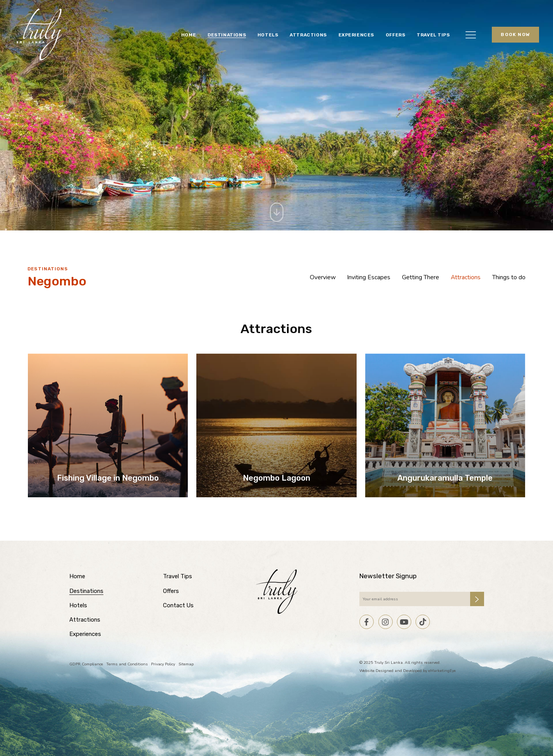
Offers (396, 35)
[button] (471, 34)
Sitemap (186, 664)
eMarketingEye (442, 671)
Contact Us (178, 605)
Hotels (268, 35)
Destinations (227, 35)
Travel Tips (433, 35)
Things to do (509, 277)
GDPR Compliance (86, 664)
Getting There (421, 277)
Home (189, 35)
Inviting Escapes (369, 277)
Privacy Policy (163, 664)
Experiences (356, 35)
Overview (323, 277)
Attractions (308, 35)
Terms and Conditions (127, 664)
